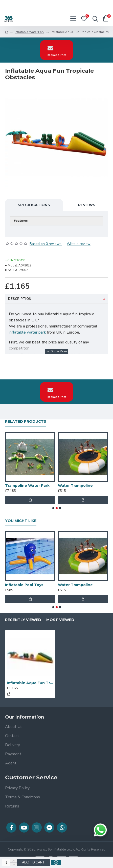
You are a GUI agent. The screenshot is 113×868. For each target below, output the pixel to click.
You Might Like (21, 521)
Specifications (34, 205)
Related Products (26, 422)
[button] (53, 508)
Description (20, 299)
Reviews (87, 205)
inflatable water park (27, 332)
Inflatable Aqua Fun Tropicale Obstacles (30, 683)
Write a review (79, 244)
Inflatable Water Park (29, 32)
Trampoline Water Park (27, 486)
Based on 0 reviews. (46, 244)
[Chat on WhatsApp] (100, 830)
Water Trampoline (75, 486)
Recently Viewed (23, 620)
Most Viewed (60, 620)
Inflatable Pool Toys (24, 585)
